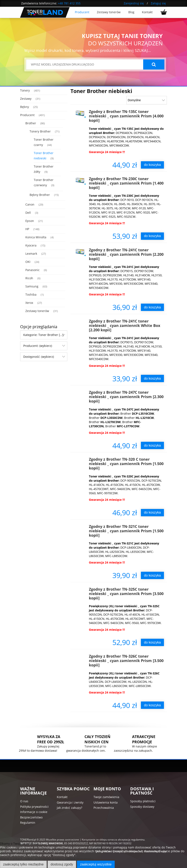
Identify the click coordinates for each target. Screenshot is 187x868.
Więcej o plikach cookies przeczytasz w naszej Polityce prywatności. (47, 859)
